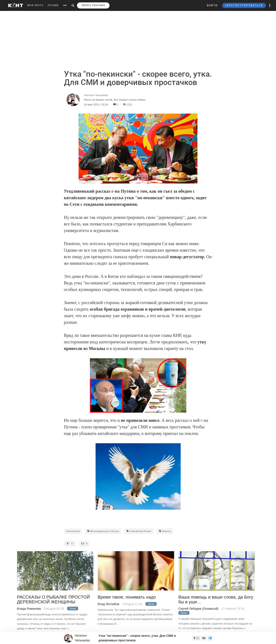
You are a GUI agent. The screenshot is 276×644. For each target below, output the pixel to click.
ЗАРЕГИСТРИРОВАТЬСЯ (244, 5)
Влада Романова (29, 609)
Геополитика (73, 531)
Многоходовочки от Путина (103, 531)
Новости (165, 531)
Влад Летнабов (109, 604)
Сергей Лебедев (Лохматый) (199, 609)
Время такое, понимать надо (127, 597)
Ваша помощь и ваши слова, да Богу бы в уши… (216, 599)
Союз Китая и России (139, 531)
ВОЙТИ (212, 5)
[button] (270, 5)
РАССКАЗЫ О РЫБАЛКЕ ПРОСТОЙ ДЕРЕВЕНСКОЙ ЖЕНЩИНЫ (53, 599)
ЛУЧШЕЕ (53, 5)
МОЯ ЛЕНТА (35, 5)
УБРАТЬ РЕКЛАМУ (93, 5)
